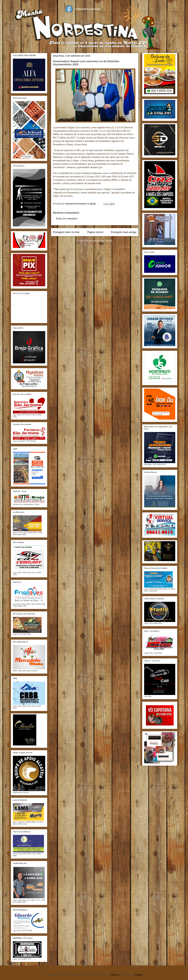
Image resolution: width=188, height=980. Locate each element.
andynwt (115, 975)
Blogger (138, 975)
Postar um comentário (67, 218)
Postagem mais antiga (124, 232)
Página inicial (95, 232)
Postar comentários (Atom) (99, 241)
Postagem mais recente (66, 232)
